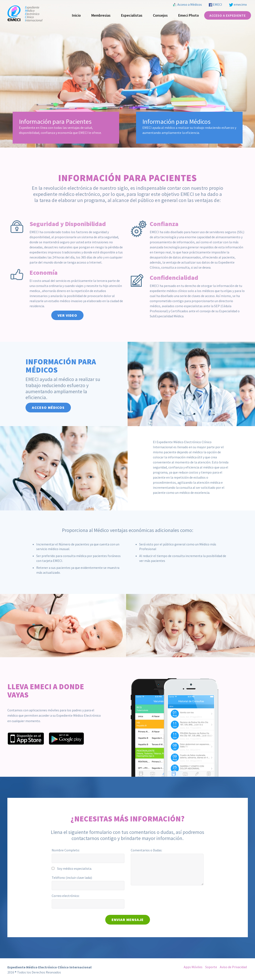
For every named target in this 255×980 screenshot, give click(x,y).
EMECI (215, 4)
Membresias (101, 15)
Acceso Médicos (48, 407)
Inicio (76, 15)
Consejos (160, 15)
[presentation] (163, 897)
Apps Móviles (193, 967)
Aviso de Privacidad (233, 967)
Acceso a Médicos (187, 4)
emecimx (238, 4)
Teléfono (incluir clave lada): (72, 878)
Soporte (211, 967)
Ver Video (67, 315)
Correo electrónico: (66, 896)
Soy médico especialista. (75, 868)
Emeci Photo (189, 15)
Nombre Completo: (66, 850)
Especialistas (132, 15)
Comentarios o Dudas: (146, 850)
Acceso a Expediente (228, 15)
